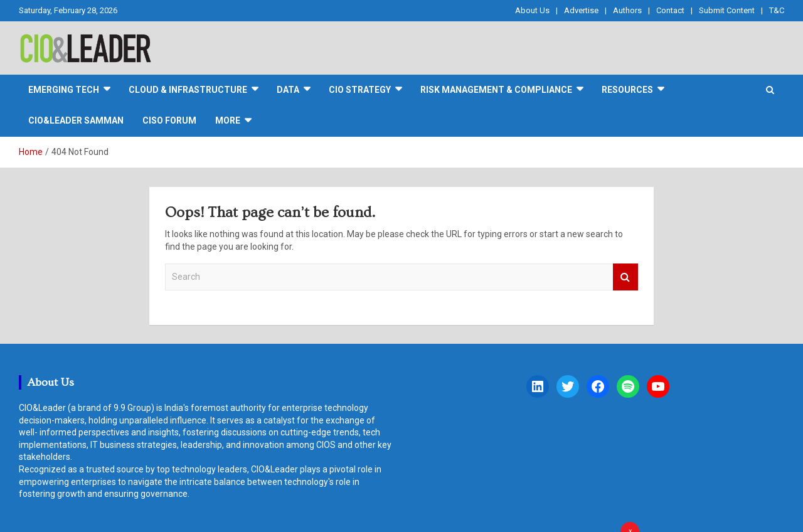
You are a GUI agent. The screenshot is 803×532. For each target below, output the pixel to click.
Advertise (581, 10)
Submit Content (727, 10)
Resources (627, 90)
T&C (777, 10)
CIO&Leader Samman (76, 120)
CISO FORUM (169, 120)
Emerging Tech (64, 90)
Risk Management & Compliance (496, 90)
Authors (627, 10)
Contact (670, 10)
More (228, 120)
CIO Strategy (360, 90)
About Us (532, 10)
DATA (288, 90)
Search (625, 277)
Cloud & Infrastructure (188, 90)
